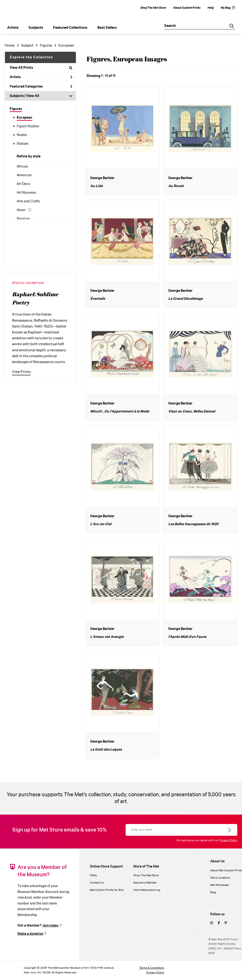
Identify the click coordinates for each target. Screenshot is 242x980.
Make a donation (30, 934)
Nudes (22, 135)
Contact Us (97, 883)
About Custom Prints (187, 8)
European (25, 118)
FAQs (93, 875)
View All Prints (41, 68)
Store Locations (220, 878)
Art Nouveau (26, 193)
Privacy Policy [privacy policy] (155, 973)
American (24, 175)
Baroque (23, 219)
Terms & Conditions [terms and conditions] (152, 968)
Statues (23, 144)
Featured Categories (41, 87)
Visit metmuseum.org (147, 890)
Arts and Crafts (28, 201)
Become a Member (145, 883)
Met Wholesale (219, 885)
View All (33, 96)
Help (211, 8)
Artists (41, 77)
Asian (21, 210)
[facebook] (219, 923)
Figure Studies (28, 126)
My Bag (228, 8)
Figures (16, 109)
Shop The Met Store (153, 8)
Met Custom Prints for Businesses (111, 890)
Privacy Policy (228, 840)
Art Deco (23, 184)
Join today (51, 926)
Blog (213, 892)
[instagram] (212, 923)
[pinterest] (226, 923)
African (22, 167)
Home (10, 46)
